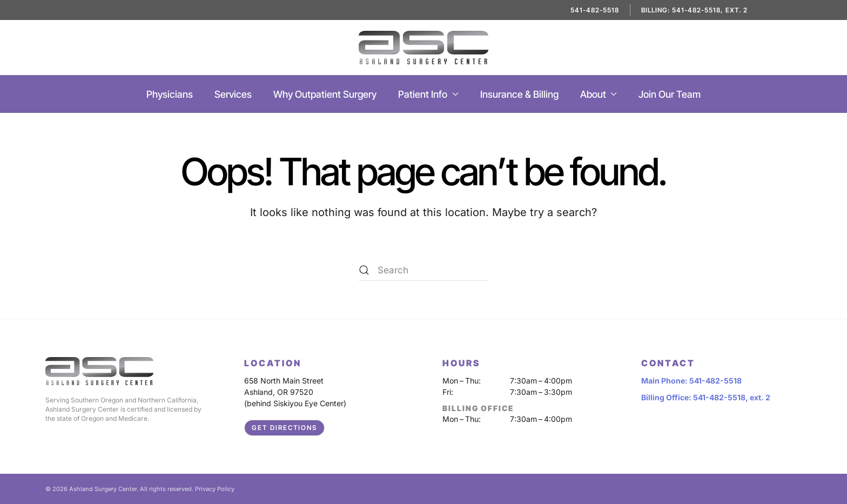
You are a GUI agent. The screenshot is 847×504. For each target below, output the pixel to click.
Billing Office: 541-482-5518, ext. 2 (706, 397)
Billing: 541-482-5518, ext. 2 (694, 10)
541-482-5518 (595, 10)
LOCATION (273, 363)
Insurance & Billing (519, 94)
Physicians (170, 94)
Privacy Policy (215, 489)
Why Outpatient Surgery (325, 94)
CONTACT (668, 363)
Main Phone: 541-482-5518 (691, 381)
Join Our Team (670, 94)
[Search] (423, 270)
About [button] (599, 94)
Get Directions (284, 428)
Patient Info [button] (428, 94)
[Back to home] (423, 48)
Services (233, 94)
